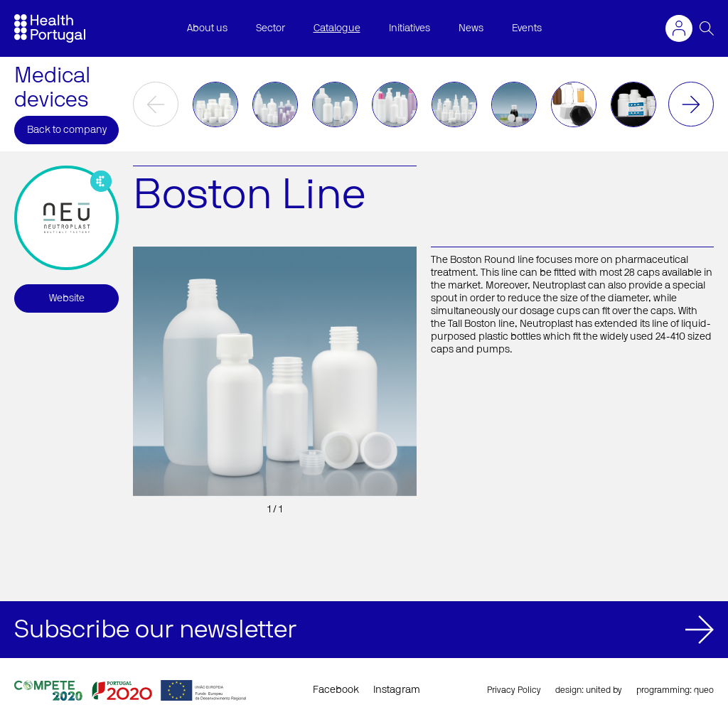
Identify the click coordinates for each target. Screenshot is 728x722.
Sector (271, 28)
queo (704, 690)
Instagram (397, 690)
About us (207, 28)
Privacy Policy (514, 690)
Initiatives (409, 28)
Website (67, 298)
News (471, 28)
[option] (215, 104)
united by (604, 690)
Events (527, 28)
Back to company (67, 130)
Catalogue (337, 28)
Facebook (336, 690)
